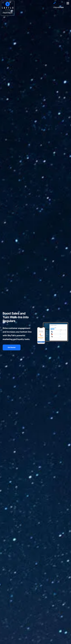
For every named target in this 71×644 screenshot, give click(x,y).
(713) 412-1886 (59, 7)
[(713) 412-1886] (54, 3)
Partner (8, 13)
